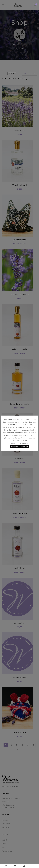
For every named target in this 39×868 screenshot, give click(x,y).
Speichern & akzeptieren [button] (19, 447)
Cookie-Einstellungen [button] (19, 443)
